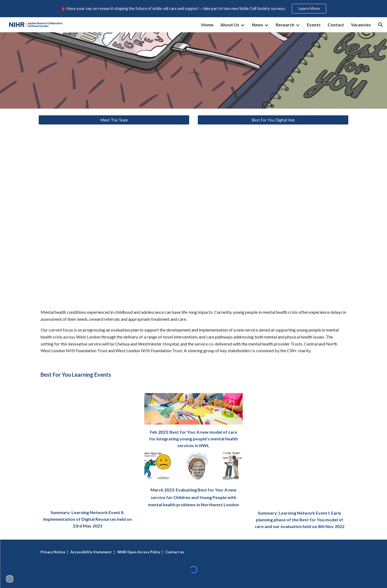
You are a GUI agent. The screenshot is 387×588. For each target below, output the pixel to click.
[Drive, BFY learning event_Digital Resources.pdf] (87, 449)
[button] (381, 25)
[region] (193, 9)
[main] (193, 331)
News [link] (257, 25)
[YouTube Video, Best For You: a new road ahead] (193, 216)
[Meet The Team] (114, 120)
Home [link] (207, 25)
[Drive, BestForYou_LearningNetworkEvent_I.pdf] (300, 449)
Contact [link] (336, 25)
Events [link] (314, 25)
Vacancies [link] (361, 25)
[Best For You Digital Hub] (273, 120)
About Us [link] (230, 25)
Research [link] (285, 25)
